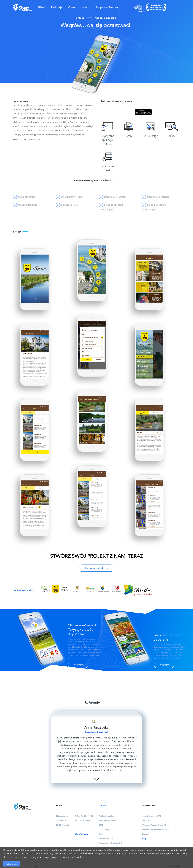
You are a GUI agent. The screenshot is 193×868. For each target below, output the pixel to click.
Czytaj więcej (78, 665)
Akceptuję (12, 864)
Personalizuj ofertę (96, 568)
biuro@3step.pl (82, 834)
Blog (144, 839)
